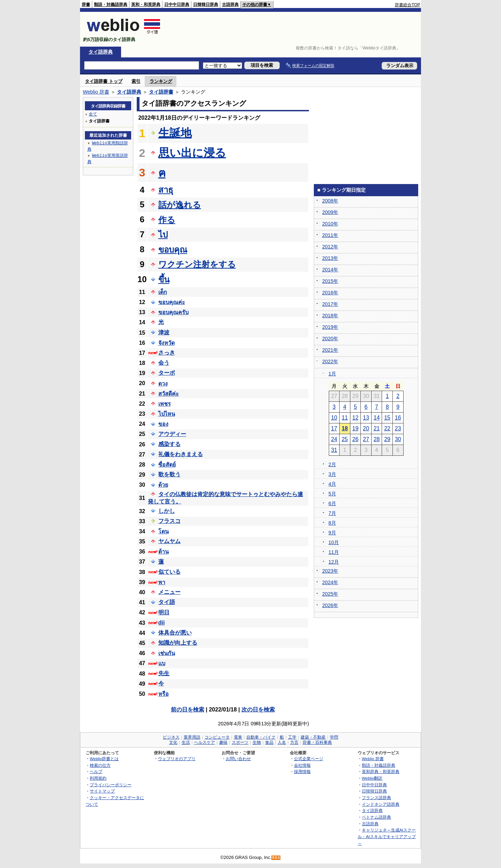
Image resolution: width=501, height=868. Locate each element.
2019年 (330, 327)
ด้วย (163, 485)
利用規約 (98, 778)
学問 (334, 737)
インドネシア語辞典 (381, 804)
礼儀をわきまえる (181, 454)
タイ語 (167, 602)
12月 (334, 562)
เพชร (165, 404)
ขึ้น (164, 280)
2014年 (330, 270)
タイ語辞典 (101, 52)
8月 (332, 523)
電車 (238, 737)
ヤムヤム (169, 541)
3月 (332, 474)
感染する (169, 444)
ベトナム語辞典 (376, 817)
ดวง (163, 384)
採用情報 (302, 771)
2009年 (330, 212)
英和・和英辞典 (146, 5)
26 (356, 439)
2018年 (330, 316)
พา (162, 582)
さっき (167, 353)
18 (345, 428)
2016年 (330, 293)
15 (387, 418)
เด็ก (163, 292)
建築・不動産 (313, 737)
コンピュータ (217, 737)
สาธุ (166, 190)
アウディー (172, 434)
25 (345, 439)
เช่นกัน (167, 653)
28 (377, 439)
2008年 (330, 201)
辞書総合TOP (408, 5)
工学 (292, 737)
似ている (169, 572)
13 (366, 418)
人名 (282, 742)
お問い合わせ (238, 759)
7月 (332, 513)
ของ (163, 424)
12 (356, 418)
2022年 (330, 361)
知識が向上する (178, 643)
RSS (276, 858)
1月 (332, 374)
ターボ (167, 373)
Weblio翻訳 (372, 778)
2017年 (330, 304)
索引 (136, 81)
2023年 (330, 571)
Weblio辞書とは (104, 759)
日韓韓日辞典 (206, 5)
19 (356, 428)
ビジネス (171, 737)
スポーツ (240, 742)
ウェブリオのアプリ (177, 759)
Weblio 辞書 (96, 92)
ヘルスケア (205, 742)
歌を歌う (169, 474)
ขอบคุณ (173, 250)
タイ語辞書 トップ (104, 81)
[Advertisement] (294, 29)
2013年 (330, 258)
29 (387, 439)
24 (334, 439)
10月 (334, 542)
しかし (167, 511)
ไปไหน (167, 414)
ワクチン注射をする (197, 264)
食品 (269, 742)
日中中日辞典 (177, 5)
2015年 (330, 281)
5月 (332, 494)
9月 (332, 533)
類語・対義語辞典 (111, 5)
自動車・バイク (261, 737)
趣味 (223, 742)
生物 (257, 742)
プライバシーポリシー (111, 785)
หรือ (164, 694)
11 (345, 418)
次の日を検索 (258, 710)
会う (164, 363)
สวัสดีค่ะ (169, 394)
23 (398, 428)
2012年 (330, 247)
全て (93, 114)
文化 (173, 742)
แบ (162, 663)
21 (377, 428)
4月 (332, 484)
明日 (164, 612)
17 (334, 428)
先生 (164, 673)
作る (167, 220)
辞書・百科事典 (317, 742)
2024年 (330, 582)
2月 (332, 464)
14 (377, 418)
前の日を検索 (188, 710)
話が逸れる (180, 205)
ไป (163, 235)
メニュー (169, 592)
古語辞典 (230, 5)
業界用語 (192, 737)
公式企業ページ (309, 759)
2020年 (330, 339)
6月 (332, 503)
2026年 (330, 605)
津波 (164, 332)
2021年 (330, 350)
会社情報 (302, 765)
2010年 (330, 224)
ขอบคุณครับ (173, 312)
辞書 (86, 5)
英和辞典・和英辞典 (381, 771)
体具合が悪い (175, 633)
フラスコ (169, 521)
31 (334, 450)
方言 (294, 742)
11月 (334, 552)
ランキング (161, 81)
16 (398, 418)
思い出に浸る (192, 153)
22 (387, 428)
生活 (186, 742)
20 (366, 428)
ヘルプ (96, 771)
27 (366, 439)
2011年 (330, 235)
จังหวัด (166, 343)
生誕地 (175, 133)
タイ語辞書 (161, 92)
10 (334, 418)
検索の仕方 (100, 765)
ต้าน (164, 552)
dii (162, 623)
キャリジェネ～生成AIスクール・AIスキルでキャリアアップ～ (387, 836)
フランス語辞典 (376, 798)
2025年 (330, 594)
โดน (164, 531)
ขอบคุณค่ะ (172, 302)
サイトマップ (102, 791)
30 (398, 439)
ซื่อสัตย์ (167, 465)
